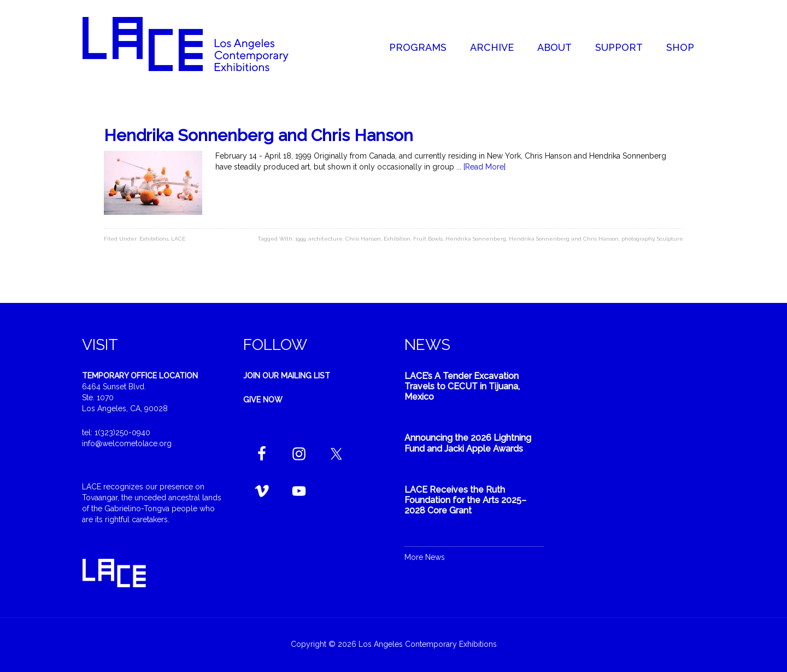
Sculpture (670, 239)
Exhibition (397, 239)
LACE (178, 239)
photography (638, 239)
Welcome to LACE (197, 44)
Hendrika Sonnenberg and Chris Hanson (259, 135)
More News (425, 557)
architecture (325, 239)
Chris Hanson (363, 239)
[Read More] (484, 167)
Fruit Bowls (428, 239)
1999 (300, 239)
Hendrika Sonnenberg (476, 239)
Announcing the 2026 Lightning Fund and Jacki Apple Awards (468, 443)
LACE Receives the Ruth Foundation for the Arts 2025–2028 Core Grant (465, 500)
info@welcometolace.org (127, 443)
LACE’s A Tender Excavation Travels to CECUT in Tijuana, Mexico (462, 386)
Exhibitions (154, 239)
